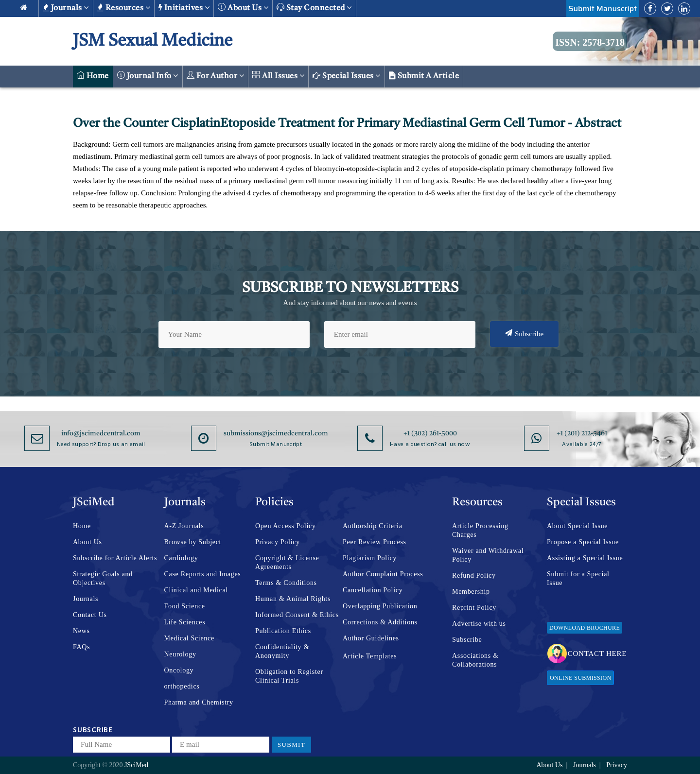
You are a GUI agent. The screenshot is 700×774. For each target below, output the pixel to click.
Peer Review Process (375, 542)
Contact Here (587, 654)
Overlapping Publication (380, 606)
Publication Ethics (283, 631)
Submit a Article (424, 76)
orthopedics (182, 686)
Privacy (617, 765)
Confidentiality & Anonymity (282, 651)
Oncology (179, 670)
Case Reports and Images (203, 574)
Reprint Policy (474, 608)
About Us (87, 542)
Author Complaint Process (383, 574)
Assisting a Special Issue (585, 558)
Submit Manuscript (603, 9)
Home (93, 76)
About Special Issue (577, 526)
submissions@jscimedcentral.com (276, 433)
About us (243, 8)
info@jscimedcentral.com (101, 433)
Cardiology (181, 558)
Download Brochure (585, 628)
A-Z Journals (184, 526)
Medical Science (189, 638)
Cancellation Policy (373, 590)
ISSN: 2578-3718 (590, 42)
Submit (291, 745)
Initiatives (184, 8)
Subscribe (524, 333)
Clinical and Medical (196, 590)
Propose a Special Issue (583, 542)
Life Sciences (185, 622)
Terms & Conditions (286, 583)
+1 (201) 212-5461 (582, 433)
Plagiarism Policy (370, 558)
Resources (124, 8)
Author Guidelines (371, 638)
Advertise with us (479, 624)
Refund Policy (474, 576)
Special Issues (347, 76)
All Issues (278, 76)
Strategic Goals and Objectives (103, 578)
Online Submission (580, 678)
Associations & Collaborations (475, 660)
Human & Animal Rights (293, 599)
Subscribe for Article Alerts (115, 558)
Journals (66, 8)
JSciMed (136, 765)
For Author (216, 76)
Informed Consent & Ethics (297, 615)
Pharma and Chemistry (199, 702)
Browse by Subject (193, 542)
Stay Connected (314, 8)
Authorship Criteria (373, 526)
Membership (471, 592)
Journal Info (148, 76)
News (81, 631)
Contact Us (90, 615)
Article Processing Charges (480, 530)
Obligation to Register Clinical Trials (289, 676)
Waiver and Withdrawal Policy (488, 555)
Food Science (185, 606)
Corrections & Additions (380, 622)
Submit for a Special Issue (578, 578)
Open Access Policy (286, 526)
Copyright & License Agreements (287, 562)
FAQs (81, 647)
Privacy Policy (278, 542)
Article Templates (370, 656)
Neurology (180, 654)
